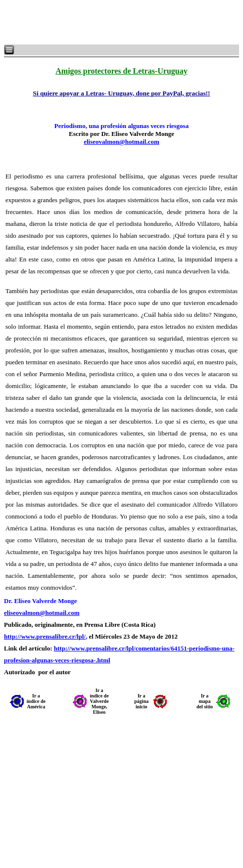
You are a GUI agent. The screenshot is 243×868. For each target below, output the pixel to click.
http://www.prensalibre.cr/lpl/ (45, 636)
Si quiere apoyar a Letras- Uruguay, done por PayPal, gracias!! (121, 93)
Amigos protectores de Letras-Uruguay (121, 71)
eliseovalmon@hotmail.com (121, 142)
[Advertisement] (124, 22)
